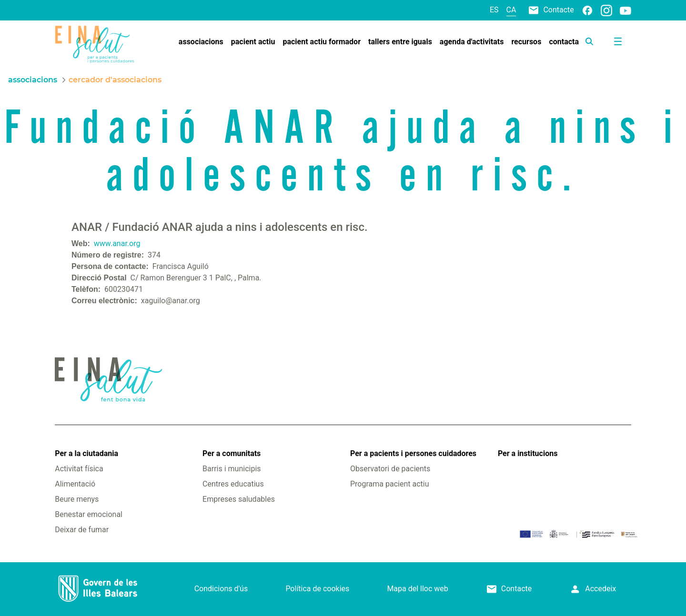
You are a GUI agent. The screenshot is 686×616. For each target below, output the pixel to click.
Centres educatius (233, 484)
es (494, 10)
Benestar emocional (89, 514)
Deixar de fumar (82, 530)
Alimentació (75, 484)
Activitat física (79, 469)
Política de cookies (317, 589)
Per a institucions (528, 453)
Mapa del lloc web (417, 589)
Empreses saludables (239, 499)
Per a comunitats (232, 453)
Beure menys (77, 499)
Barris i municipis (232, 469)
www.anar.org (117, 243)
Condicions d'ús (221, 589)
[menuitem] (201, 42)
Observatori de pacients (390, 469)
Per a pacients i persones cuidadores (413, 453)
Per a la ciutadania (86, 453)
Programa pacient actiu (389, 484)
